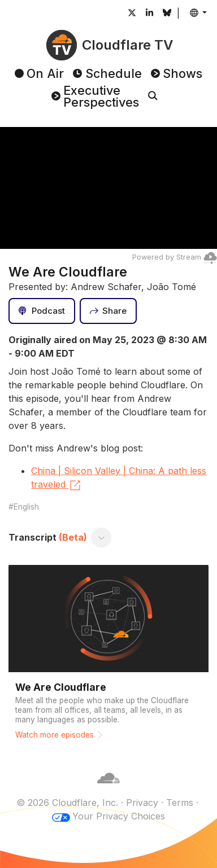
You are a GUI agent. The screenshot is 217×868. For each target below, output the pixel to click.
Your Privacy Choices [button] (119, 816)
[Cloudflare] (108, 789)
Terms (180, 803)
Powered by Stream (175, 257)
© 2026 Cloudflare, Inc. (67, 803)
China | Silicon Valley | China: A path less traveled (119, 479)
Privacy (142, 803)
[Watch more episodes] (108, 655)
